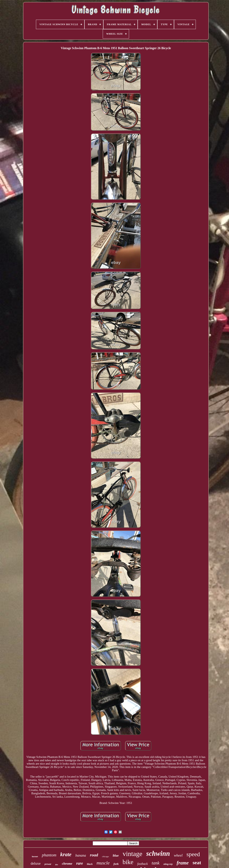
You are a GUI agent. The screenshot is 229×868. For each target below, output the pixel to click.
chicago (105, 856)
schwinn (158, 854)
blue (116, 856)
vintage (132, 854)
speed (193, 854)
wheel (178, 855)
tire (57, 865)
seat (197, 863)
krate (66, 854)
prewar (48, 864)
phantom (49, 855)
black (90, 864)
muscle (103, 863)
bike (128, 862)
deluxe (36, 863)
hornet (35, 856)
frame (183, 863)
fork (116, 864)
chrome (67, 864)
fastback (142, 864)
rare (80, 863)
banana (81, 855)
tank (156, 863)
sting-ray (168, 864)
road (94, 855)
